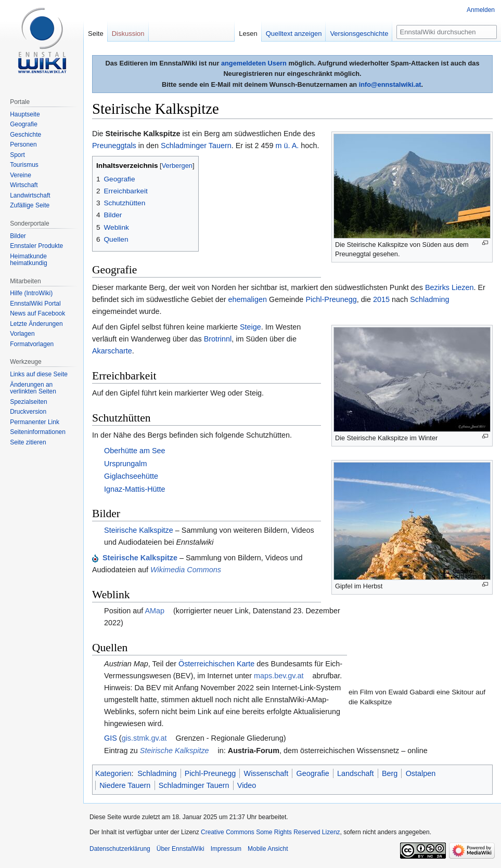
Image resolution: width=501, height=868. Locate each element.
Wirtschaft (24, 185)
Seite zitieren (28, 442)
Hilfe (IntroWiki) (31, 293)
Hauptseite (25, 114)
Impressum (226, 849)
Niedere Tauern (125, 785)
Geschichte (25, 135)
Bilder (18, 236)
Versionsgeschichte (359, 34)
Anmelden (481, 10)
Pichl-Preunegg (331, 299)
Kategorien (113, 773)
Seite (96, 34)
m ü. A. (287, 146)
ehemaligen (248, 299)
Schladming (429, 299)
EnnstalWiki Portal (35, 304)
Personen (23, 144)
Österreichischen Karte (216, 664)
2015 (381, 299)
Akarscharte (112, 351)
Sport (17, 155)
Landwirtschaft (30, 195)
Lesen (248, 34)
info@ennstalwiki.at (390, 84)
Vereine (21, 175)
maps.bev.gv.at (279, 676)
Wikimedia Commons (186, 570)
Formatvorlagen (32, 344)
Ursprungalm (125, 464)
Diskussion (128, 34)
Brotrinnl (218, 339)
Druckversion (28, 412)
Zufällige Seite (30, 205)
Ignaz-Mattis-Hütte (135, 489)
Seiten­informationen (38, 432)
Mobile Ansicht (268, 849)
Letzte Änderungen (36, 324)
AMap (155, 611)
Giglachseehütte (131, 476)
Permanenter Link (35, 422)
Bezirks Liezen (449, 287)
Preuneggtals (114, 146)
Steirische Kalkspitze (139, 530)
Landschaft (355, 773)
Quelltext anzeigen (294, 34)
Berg (390, 773)
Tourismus (24, 165)
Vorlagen (22, 334)
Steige (250, 327)
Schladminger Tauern (196, 146)
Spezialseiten (28, 402)
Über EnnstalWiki (181, 849)
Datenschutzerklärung (120, 849)
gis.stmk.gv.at (144, 738)
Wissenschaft (266, 773)
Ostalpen (421, 773)
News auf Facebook (37, 313)
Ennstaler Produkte (36, 246)
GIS (111, 738)
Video (247, 785)
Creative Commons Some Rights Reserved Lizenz (270, 832)
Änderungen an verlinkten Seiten (33, 388)
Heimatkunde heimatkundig (28, 260)
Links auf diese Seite (39, 374)
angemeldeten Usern (254, 63)
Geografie (313, 773)
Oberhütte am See (135, 451)
